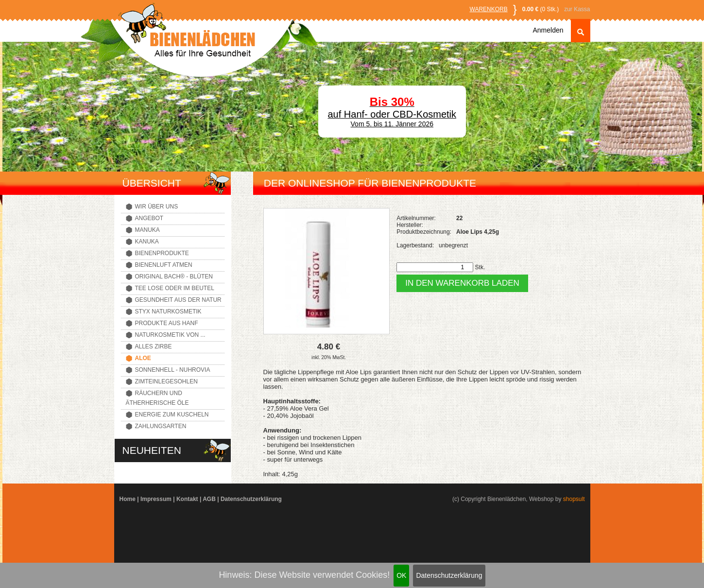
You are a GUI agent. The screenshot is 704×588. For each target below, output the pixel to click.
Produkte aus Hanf (167, 323)
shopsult (574, 499)
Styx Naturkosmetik (168, 311)
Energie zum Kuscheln (172, 415)
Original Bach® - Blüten (174, 277)
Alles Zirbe (154, 346)
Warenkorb (489, 9)
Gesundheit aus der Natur (178, 300)
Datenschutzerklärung (449, 575)
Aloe (143, 358)
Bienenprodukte (162, 253)
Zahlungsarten (161, 426)
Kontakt (187, 499)
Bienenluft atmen (164, 265)
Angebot (149, 218)
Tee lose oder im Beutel (175, 288)
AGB (209, 499)
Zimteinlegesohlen (166, 381)
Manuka (147, 230)
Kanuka (147, 242)
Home (128, 499)
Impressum (156, 499)
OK (401, 575)
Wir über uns (157, 207)
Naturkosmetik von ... (170, 335)
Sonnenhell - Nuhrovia (173, 370)
